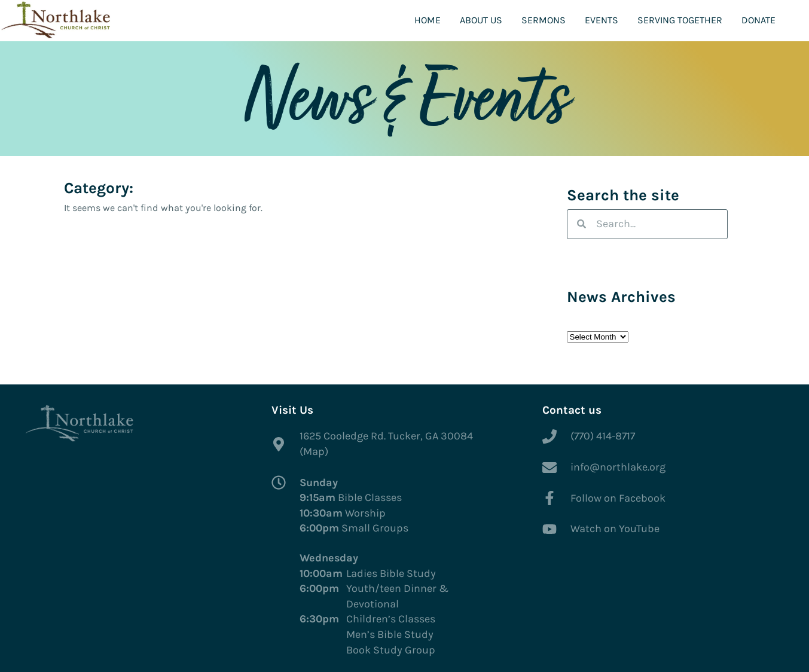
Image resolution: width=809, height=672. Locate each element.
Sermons (544, 20)
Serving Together (680, 20)
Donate (758, 20)
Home (428, 20)
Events (602, 20)
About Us (481, 20)
